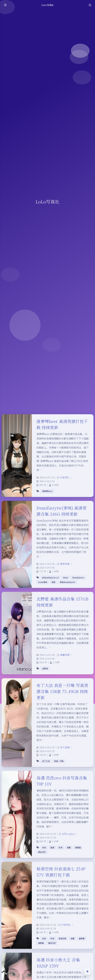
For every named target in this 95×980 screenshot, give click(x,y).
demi (65, 578)
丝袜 (44, 847)
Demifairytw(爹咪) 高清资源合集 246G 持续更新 (62, 511)
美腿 (69, 847)
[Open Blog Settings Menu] (87, 971)
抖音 (61, 847)
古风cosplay (68, 834)
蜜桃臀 (82, 938)
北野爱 (45, 668)
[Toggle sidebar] (5, 5)
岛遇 (52, 847)
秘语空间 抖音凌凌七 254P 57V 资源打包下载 (61, 872)
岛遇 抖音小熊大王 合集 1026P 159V (58, 963)
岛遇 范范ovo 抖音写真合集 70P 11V (62, 781)
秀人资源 (65, 747)
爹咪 (53, 582)
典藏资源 (65, 655)
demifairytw (78, 578)
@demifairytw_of (50, 578)
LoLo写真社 (47, 5)
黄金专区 (42, 852)
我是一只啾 (59, 761)
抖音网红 (65, 477)
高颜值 (78, 847)
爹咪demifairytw (67, 582)
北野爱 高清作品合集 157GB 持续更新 (62, 602)
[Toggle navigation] (90, 5)
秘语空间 (62, 938)
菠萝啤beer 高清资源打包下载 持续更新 (62, 424)
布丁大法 (46, 761)
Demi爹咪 (43, 582)
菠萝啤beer (47, 491)
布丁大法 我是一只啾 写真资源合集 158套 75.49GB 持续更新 (62, 691)
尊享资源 (65, 564)
